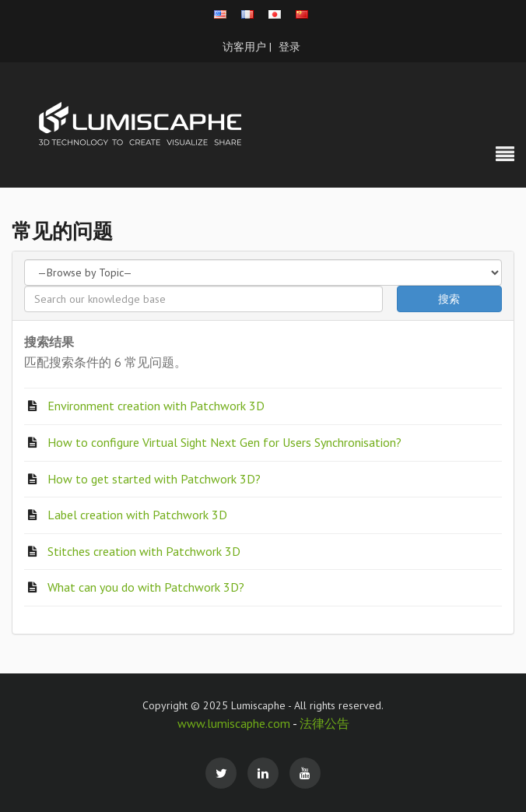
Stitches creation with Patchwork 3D (144, 551)
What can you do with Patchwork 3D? (146, 587)
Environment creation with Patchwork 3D (156, 406)
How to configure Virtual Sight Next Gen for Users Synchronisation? (224, 442)
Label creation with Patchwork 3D (137, 515)
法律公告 (324, 723)
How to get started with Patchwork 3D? (154, 479)
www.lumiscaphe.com (235, 723)
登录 (289, 47)
